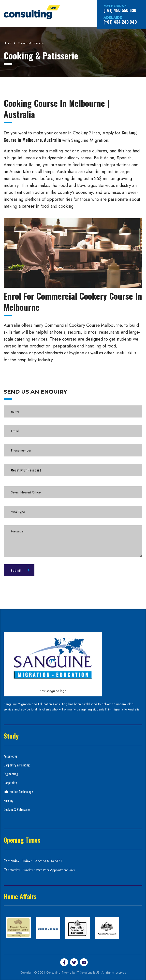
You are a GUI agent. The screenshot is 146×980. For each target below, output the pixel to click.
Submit (20, 570)
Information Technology (18, 792)
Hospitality (10, 783)
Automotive (10, 756)
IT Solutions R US (88, 972)
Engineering (11, 774)
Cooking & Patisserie (17, 809)
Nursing (8, 800)
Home (7, 43)
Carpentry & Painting (17, 765)
